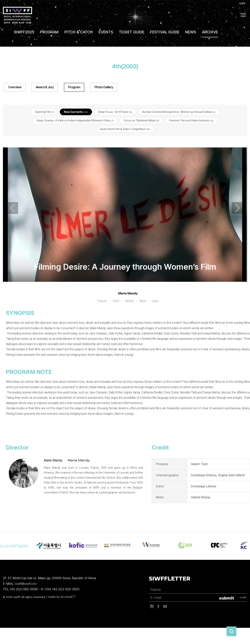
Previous (12, 208)
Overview (15, 87)
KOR (242, 3)
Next (237, 208)
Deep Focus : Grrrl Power (115, 112)
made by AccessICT (62, 597)
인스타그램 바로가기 (152, 607)
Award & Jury (45, 87)
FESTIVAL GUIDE (165, 32)
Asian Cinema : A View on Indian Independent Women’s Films (75, 121)
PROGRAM (49, 32)
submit (227, 598)
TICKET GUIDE (132, 32)
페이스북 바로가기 (158, 607)
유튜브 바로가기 (165, 607)
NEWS (191, 32)
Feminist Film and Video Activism (191, 121)
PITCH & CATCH (79, 32)
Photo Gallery (104, 87)
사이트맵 (243, 15)
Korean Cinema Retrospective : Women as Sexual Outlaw (179, 112)
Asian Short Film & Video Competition (125, 129)
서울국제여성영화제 (17, 15)
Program (74, 87)
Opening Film (44, 112)
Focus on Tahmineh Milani (141, 121)
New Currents (76, 112)
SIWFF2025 (24, 32)
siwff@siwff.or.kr (26, 584)
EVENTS (106, 32)
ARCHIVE (210, 32)
